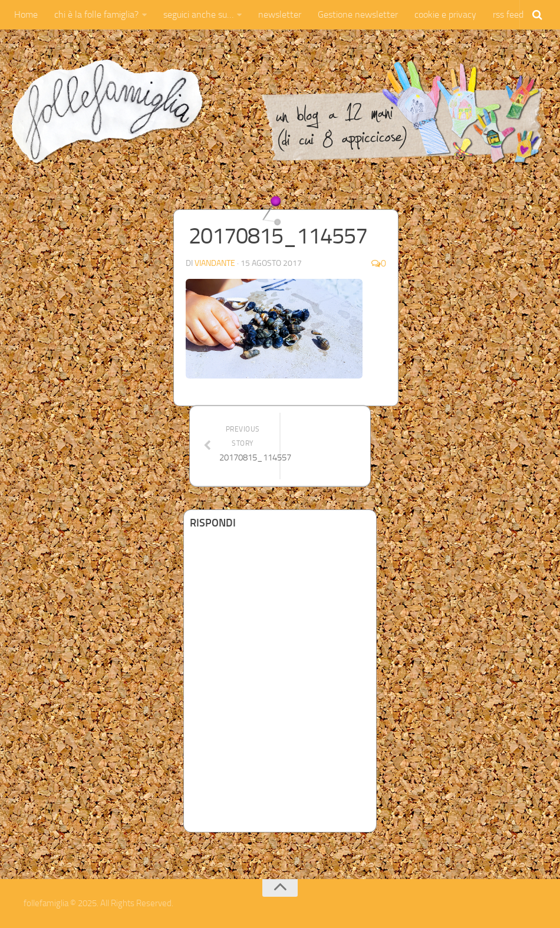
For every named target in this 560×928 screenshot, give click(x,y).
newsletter (280, 14)
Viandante (215, 263)
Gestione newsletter (358, 14)
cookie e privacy (445, 14)
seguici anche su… (198, 14)
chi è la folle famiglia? (96, 14)
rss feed (508, 14)
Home (26, 14)
